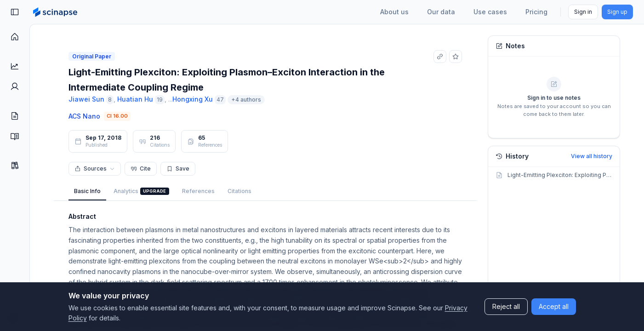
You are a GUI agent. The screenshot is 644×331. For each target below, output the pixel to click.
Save (178, 168)
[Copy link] (440, 57)
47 (220, 100)
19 (160, 100)
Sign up (617, 12)
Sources (95, 168)
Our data (441, 12)
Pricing (536, 12)
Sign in (583, 12)
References (198, 191)
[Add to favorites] (456, 57)
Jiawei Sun (86, 99)
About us (394, 12)
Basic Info (87, 191)
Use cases (490, 12)
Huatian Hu (135, 99)
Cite (141, 168)
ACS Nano (84, 116)
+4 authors (246, 100)
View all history (592, 156)
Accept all (554, 306)
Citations (239, 191)
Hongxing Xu (193, 99)
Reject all (506, 306)
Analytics (141, 191)
